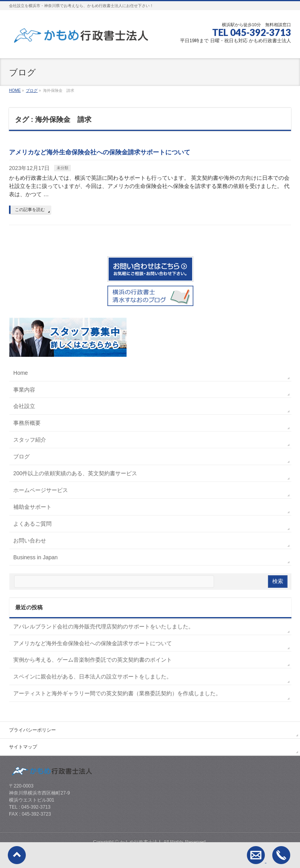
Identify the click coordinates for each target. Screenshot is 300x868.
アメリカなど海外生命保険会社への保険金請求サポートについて (100, 152)
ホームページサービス (41, 490)
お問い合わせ (30, 540)
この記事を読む (30, 209)
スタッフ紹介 (30, 440)
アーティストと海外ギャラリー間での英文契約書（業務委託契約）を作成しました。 (117, 693)
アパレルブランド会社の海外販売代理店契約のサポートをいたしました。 (104, 626)
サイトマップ (23, 747)
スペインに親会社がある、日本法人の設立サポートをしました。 (93, 677)
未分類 (62, 168)
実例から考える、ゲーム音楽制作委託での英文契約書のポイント (93, 660)
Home (21, 373)
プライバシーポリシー (32, 730)
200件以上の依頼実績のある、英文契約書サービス (75, 473)
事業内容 (24, 390)
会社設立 (24, 406)
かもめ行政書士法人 (141, 842)
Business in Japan (36, 557)
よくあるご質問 (32, 524)
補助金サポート (32, 507)
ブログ (21, 456)
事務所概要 (27, 423)
